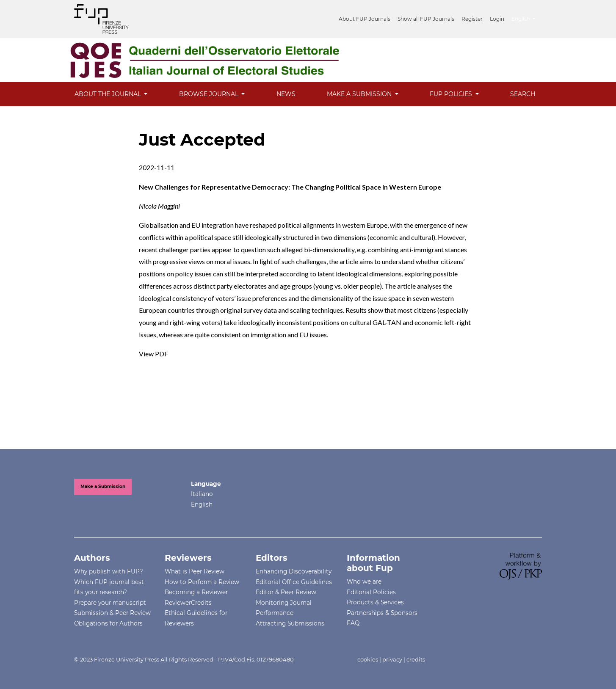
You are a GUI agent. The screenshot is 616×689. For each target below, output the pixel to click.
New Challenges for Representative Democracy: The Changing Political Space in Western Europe (290, 187)
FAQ (353, 623)
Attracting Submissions (290, 623)
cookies (368, 659)
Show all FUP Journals (426, 19)
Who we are (364, 582)
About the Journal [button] (109, 94)
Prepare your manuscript (110, 603)
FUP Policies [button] (452, 94)
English (526, 18)
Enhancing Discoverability (294, 571)
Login (497, 19)
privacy (392, 659)
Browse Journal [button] (210, 94)
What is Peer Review (195, 571)
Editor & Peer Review (286, 592)
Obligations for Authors (108, 623)
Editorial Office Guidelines (294, 582)
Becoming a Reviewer (196, 592)
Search (523, 94)
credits (416, 659)
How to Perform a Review (202, 582)
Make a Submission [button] (360, 94)
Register (472, 19)
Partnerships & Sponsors (382, 613)
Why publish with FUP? (109, 571)
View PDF (153, 354)
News (286, 94)
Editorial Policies (371, 592)
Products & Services (375, 602)
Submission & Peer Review (112, 613)
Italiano (202, 494)
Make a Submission (103, 486)
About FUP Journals (365, 19)
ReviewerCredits (188, 603)
